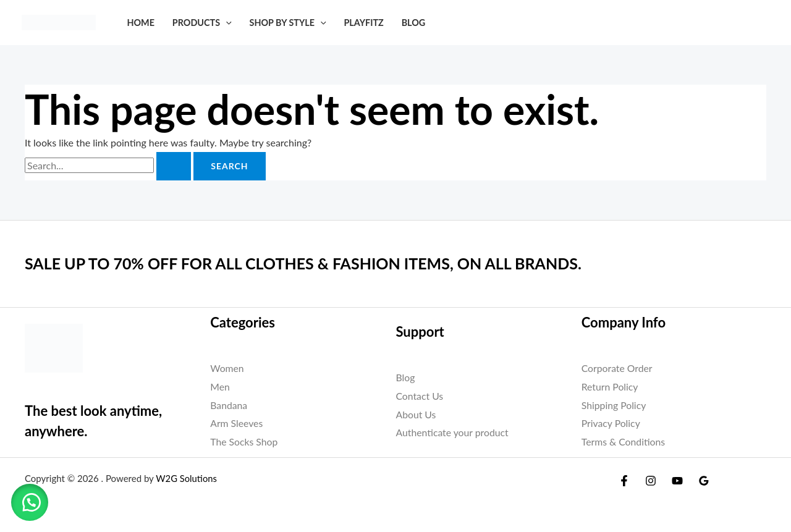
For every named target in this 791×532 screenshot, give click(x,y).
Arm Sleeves (237, 423)
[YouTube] (677, 481)
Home (141, 23)
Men (220, 386)
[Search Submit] (174, 166)
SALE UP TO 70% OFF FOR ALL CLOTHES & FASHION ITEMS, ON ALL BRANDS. (314, 263)
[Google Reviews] (704, 481)
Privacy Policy (611, 423)
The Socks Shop (244, 441)
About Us (417, 414)
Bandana (229, 405)
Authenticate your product (453, 432)
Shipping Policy (614, 405)
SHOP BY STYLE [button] (287, 23)
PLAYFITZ (363, 23)
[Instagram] (651, 481)
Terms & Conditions (624, 441)
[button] (226, 23)
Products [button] (202, 23)
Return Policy (610, 386)
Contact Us (420, 396)
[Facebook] (624, 481)
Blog (414, 23)
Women (227, 368)
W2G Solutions (187, 478)
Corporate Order (618, 368)
